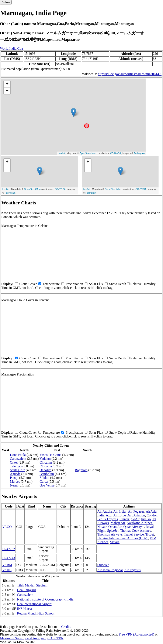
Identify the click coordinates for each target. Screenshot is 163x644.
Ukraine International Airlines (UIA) (123, 538)
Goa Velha (47, 485)
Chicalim (46, 462)
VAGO (7, 527)
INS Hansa (24, 609)
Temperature (51, 284)
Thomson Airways (110, 534)
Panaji (14, 478)
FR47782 (9, 549)
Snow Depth (118, 284)
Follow (6, 2)
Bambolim (47, 474)
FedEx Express (108, 519)
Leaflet (61, 153)
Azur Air (112, 515)
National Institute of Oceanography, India (45, 599)
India (13, 49)
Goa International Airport (34, 604)
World (4, 49)
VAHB (7, 570)
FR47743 (9, 558)
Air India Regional (110, 570)
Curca (44, 482)
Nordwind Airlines (140, 523)
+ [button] (7, 84)
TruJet (150, 534)
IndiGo (146, 519)
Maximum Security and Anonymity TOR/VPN (32, 638)
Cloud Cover (28, 284)
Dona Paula (18, 455)
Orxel (14, 462)
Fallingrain (139, 153)
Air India (120, 511)
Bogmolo (81, 470)
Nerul (14, 485)
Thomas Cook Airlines (136, 531)
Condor (152, 515)
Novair (102, 527)
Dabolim (45, 470)
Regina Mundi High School (36, 613)
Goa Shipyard (26, 590)
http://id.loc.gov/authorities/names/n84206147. (130, 74)
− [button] (7, 91)
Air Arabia (105, 511)
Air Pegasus (136, 511)
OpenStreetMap (88, 153)
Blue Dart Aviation (132, 515)
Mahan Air (118, 523)
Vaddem (45, 459)
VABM (7, 565)
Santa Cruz (18, 470)
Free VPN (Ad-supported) (136, 634)
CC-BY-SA (116, 153)
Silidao (44, 478)
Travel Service (134, 534)
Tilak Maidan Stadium (32, 585)
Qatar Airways (134, 527)
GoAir (135, 519)
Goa (20, 49)
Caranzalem (18, 459)
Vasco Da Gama (50, 455)
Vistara (115, 542)
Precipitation (74, 284)
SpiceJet (113, 531)
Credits (66, 627)
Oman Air (115, 527)
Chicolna (46, 466)
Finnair (124, 519)
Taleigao (16, 466)
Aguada (15, 474)
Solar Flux (96, 284)
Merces (15, 482)
